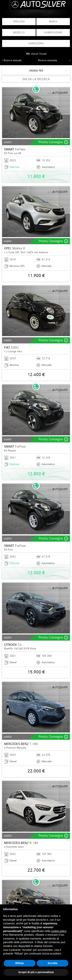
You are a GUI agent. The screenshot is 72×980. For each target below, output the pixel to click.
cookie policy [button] (59, 931)
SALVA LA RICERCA (36, 79)
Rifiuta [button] (20, 963)
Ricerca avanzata (48, 60)
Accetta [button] (53, 963)
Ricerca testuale (13, 60)
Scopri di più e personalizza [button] (36, 972)
